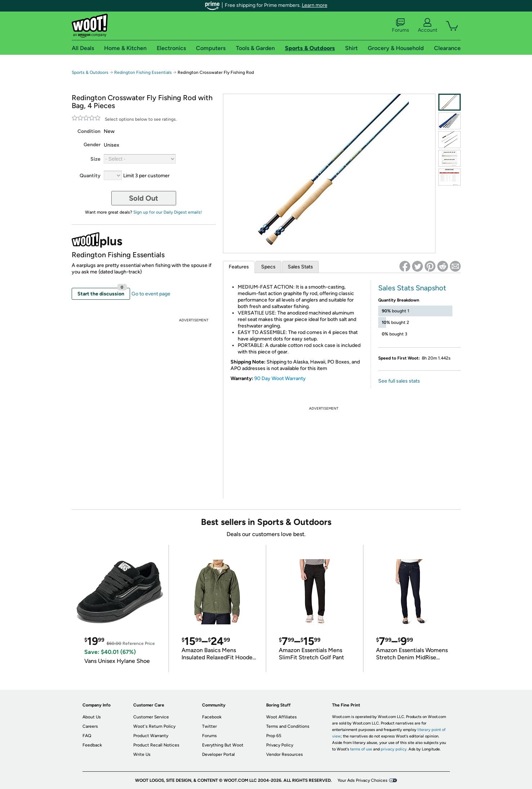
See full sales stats (399, 381)
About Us (92, 717)
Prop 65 (274, 736)
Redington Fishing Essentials (143, 72)
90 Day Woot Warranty (280, 378)
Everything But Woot (223, 745)
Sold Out (144, 198)
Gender (92, 145)
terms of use (361, 749)
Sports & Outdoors (90, 72)
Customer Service (151, 717)
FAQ (87, 736)
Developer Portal (218, 754)
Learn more (315, 5)
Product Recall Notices (156, 745)
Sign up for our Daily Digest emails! (168, 212)
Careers (90, 726)
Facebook (212, 717)
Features (239, 267)
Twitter (209, 726)
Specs (268, 267)
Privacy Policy (280, 745)
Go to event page (151, 294)
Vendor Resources (285, 754)
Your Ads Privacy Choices (363, 780)
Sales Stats (300, 267)
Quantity (90, 176)
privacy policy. (394, 749)
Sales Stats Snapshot (412, 288)
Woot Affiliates (281, 717)
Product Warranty (151, 736)
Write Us (142, 754)
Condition (89, 131)
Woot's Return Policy (154, 726)
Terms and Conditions (288, 726)
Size (95, 159)
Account (428, 26)
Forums (401, 26)
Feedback (92, 745)
